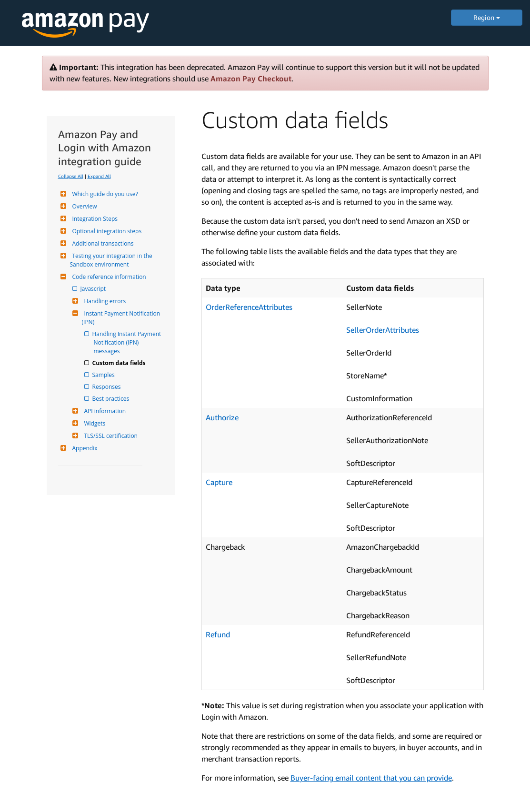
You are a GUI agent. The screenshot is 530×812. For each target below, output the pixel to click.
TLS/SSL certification (110, 436)
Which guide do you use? (104, 194)
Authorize (222, 417)
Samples (104, 375)
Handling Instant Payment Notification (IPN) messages (128, 342)
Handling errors (104, 301)
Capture (219, 482)
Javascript (94, 289)
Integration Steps (94, 219)
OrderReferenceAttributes (249, 307)
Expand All (99, 176)
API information (104, 411)
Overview (84, 206)
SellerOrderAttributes (383, 330)
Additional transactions (102, 243)
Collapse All (71, 176)
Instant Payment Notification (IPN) (122, 318)
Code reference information (108, 277)
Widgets (94, 423)
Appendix (84, 448)
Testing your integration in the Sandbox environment (112, 260)
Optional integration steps (106, 231)
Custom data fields (120, 363)
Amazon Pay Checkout (251, 79)
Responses (107, 387)
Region (487, 17)
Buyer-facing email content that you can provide (371, 778)
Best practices (112, 399)
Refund (218, 634)
